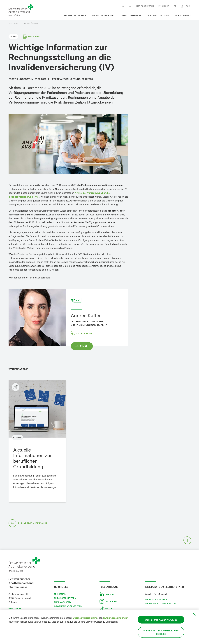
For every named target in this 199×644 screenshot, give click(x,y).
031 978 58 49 (81, 333)
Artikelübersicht (31, 23)
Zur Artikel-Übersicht (28, 523)
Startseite (13, 23)
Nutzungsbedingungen (116, 618)
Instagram (108, 601)
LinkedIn (107, 594)
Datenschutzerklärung (85, 618)
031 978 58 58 (15, 608)
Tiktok (106, 608)
